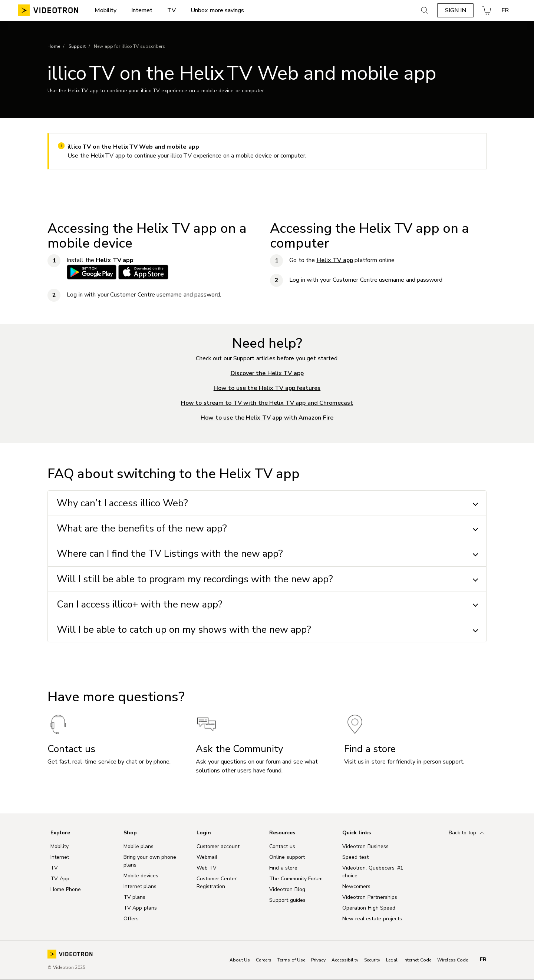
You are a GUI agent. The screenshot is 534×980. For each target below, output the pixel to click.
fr (483, 960)
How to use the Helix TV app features (267, 388)
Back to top (468, 833)
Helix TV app (335, 260)
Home (54, 46)
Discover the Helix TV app (267, 373)
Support (77, 46)
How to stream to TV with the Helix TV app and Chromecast (267, 403)
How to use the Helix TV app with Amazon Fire (267, 418)
